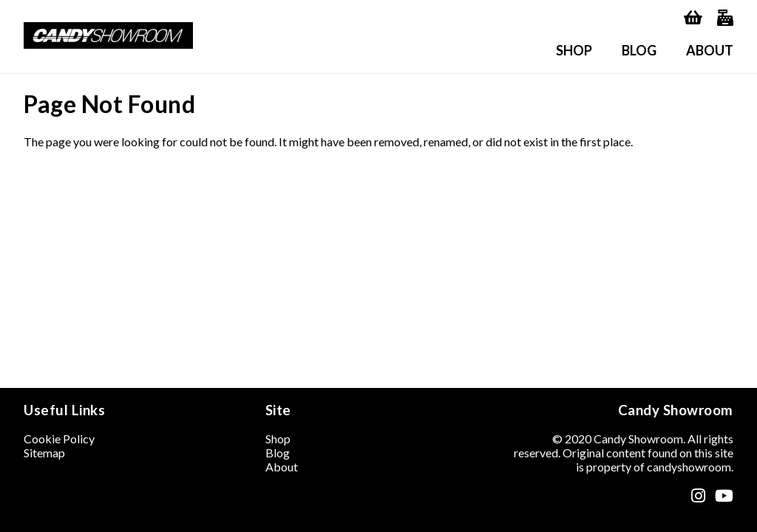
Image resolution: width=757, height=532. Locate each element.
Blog (639, 50)
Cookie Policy (59, 439)
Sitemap (44, 453)
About (710, 50)
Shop (574, 50)
